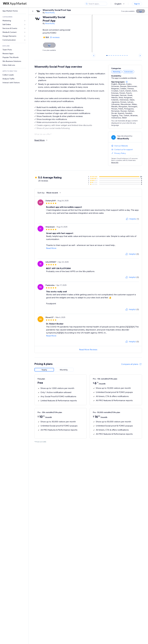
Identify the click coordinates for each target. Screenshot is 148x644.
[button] (127, 82)
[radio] (44, 370)
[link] (14, 11)
